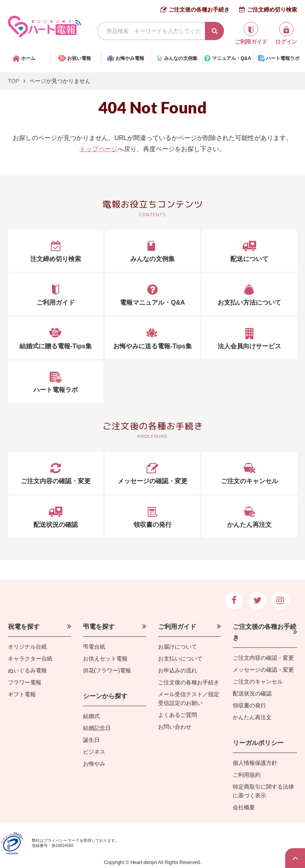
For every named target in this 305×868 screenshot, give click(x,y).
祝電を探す (24, 627)
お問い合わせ (175, 727)
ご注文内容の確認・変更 (263, 658)
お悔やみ (94, 764)
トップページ (98, 149)
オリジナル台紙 (27, 647)
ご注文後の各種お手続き (199, 10)
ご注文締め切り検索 (272, 10)
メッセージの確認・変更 (263, 670)
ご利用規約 (247, 775)
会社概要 (244, 807)
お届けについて (178, 647)
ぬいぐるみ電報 (27, 670)
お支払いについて (180, 659)
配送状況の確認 (252, 693)
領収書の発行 (249, 705)
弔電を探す (99, 627)
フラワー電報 (25, 682)
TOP (14, 81)
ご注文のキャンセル (258, 682)
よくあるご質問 (178, 715)
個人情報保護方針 (255, 763)
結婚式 (91, 716)
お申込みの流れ (178, 670)
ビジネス (94, 752)
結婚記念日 (97, 728)
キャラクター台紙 (30, 659)
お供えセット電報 (105, 659)
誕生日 (91, 740)
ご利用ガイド (177, 627)
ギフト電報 (22, 694)
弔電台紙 (94, 647)
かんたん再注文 (252, 717)
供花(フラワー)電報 (107, 670)
